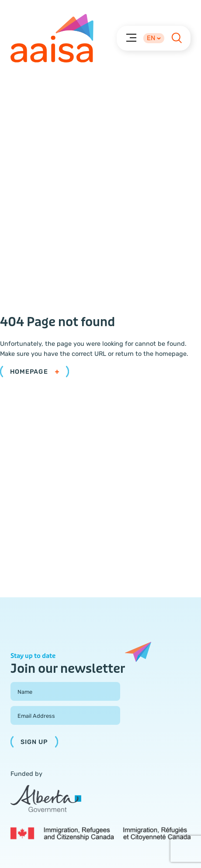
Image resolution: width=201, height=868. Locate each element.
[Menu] (131, 37)
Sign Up (34, 742)
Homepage (35, 372)
